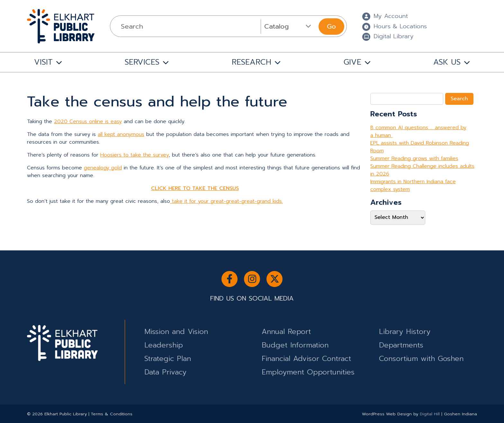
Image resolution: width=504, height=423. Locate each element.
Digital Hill (430, 414)
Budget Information (295, 345)
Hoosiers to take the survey (135, 155)
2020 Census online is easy (88, 122)
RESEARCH (252, 62)
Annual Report (286, 332)
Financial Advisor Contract (306, 359)
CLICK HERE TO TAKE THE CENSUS (195, 188)
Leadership (164, 345)
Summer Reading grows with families (414, 158)
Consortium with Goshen (421, 359)
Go (331, 26)
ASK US (447, 62)
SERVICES (142, 62)
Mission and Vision (176, 332)
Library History (405, 332)
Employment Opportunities (308, 372)
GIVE (352, 62)
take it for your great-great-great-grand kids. (226, 201)
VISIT (43, 62)
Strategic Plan (168, 359)
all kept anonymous (121, 134)
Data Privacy (165, 372)
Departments (401, 345)
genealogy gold (103, 168)
